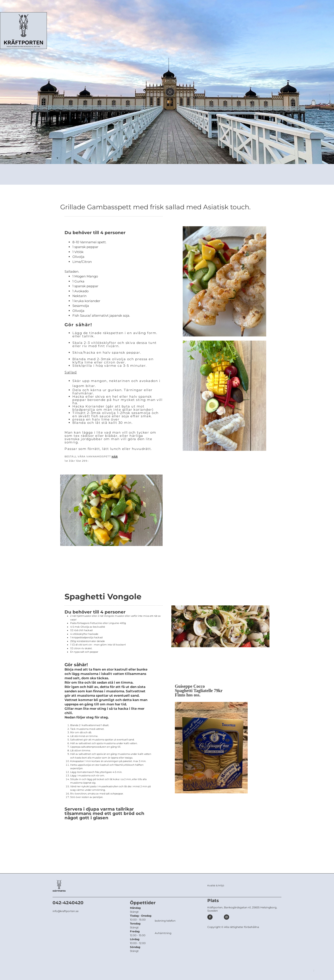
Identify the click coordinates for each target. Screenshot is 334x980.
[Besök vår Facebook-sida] (210, 917)
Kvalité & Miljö (216, 885)
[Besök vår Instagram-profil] (227, 917)
